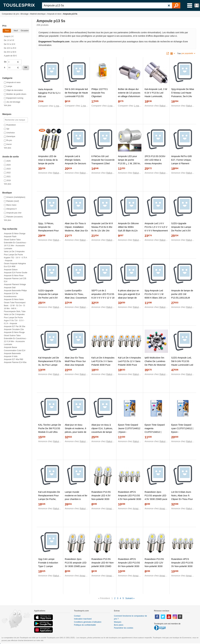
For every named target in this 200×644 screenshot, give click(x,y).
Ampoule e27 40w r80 (14, 359)
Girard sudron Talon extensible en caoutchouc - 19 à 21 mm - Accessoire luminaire (15, 244)
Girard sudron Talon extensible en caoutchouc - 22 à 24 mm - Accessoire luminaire (15, 340)
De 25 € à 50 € (10, 52)
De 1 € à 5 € (9, 40)
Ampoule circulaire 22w (14, 329)
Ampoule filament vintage (15, 284)
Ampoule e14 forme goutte (16, 273)
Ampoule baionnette (12, 353)
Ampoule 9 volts (11, 356)
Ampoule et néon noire (14, 299)
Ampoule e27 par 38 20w (15, 326)
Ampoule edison (11, 270)
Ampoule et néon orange (15, 234)
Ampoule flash (10, 237)
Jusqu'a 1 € (9, 36)
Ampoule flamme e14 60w (15, 362)
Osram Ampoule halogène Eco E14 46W (15, 265)
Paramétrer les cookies (124, 628)
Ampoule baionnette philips (15, 291)
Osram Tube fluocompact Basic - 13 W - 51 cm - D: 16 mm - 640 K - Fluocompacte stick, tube (15, 307)
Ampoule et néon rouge (14, 332)
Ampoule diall (10, 288)
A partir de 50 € (10, 56)
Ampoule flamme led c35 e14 (15, 280)
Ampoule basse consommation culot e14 (15, 349)
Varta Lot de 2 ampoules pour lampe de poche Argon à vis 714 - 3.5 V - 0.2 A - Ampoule (14, 319)
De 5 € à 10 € (10, 44)
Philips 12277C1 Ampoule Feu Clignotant (100, 93)
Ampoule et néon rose (14, 276)
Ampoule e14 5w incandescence (11, 295)
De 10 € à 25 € (10, 48)
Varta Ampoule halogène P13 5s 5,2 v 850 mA (49, 93)
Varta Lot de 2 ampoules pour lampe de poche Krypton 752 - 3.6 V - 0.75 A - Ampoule (15, 256)
